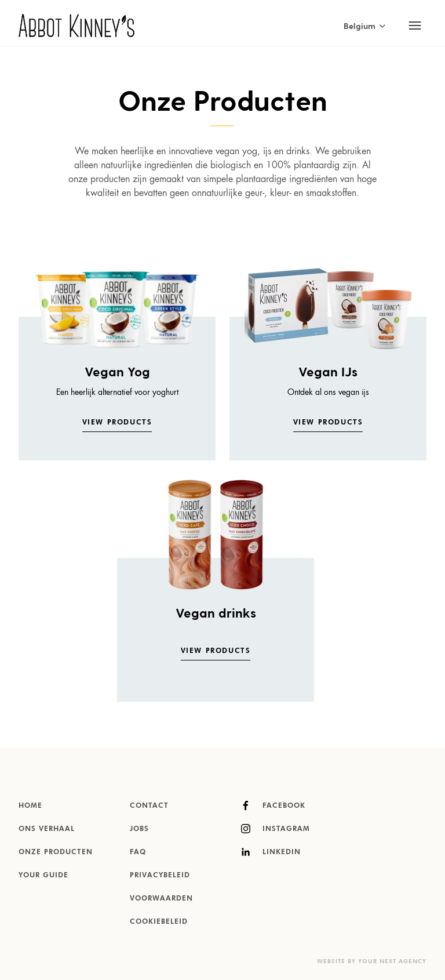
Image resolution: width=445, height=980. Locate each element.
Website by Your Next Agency (372, 961)
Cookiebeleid (159, 922)
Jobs (139, 829)
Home (30, 806)
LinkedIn (271, 852)
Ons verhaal (47, 829)
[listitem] (117, 349)
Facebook (273, 805)
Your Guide (43, 876)
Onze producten (56, 852)
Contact (149, 806)
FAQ (138, 852)
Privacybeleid (160, 876)
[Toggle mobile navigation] (415, 26)
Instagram (276, 829)
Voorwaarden (161, 899)
